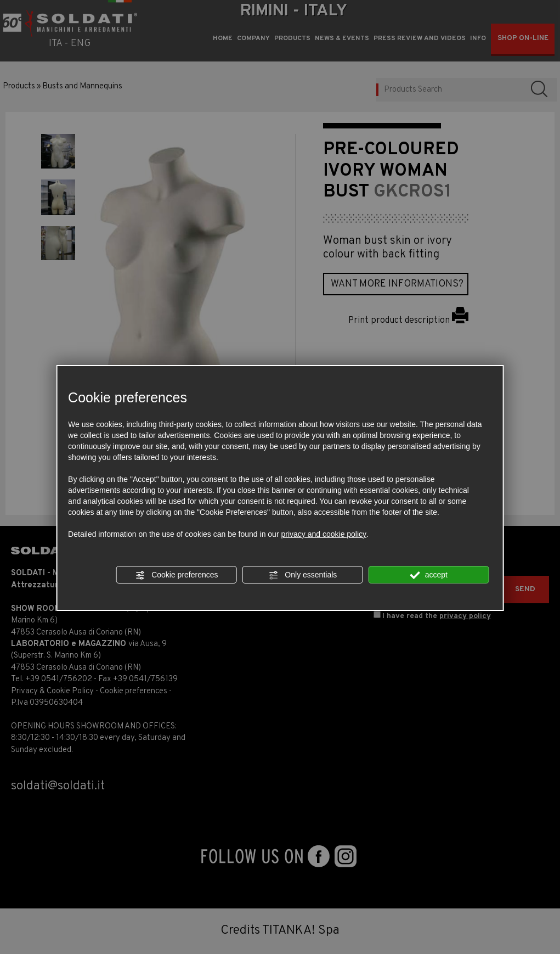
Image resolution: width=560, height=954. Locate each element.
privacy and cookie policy (324, 534)
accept (429, 575)
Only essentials (302, 575)
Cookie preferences (176, 575)
